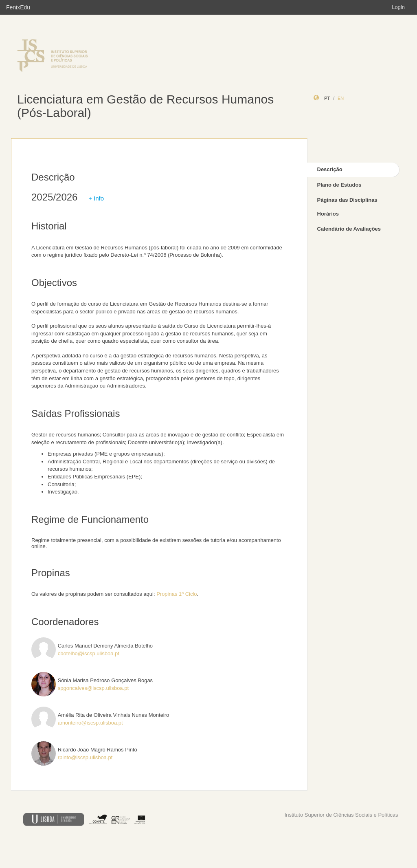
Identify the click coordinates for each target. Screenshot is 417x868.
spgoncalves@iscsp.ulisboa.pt (93, 688)
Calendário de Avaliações (349, 229)
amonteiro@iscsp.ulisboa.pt (90, 723)
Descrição (330, 169)
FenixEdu (18, 7)
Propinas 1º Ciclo (177, 594)
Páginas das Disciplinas (347, 200)
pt (327, 98)
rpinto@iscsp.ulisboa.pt (85, 757)
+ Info (96, 198)
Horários (328, 214)
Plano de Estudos (339, 185)
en (341, 98)
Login (398, 7)
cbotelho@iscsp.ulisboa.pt (89, 653)
